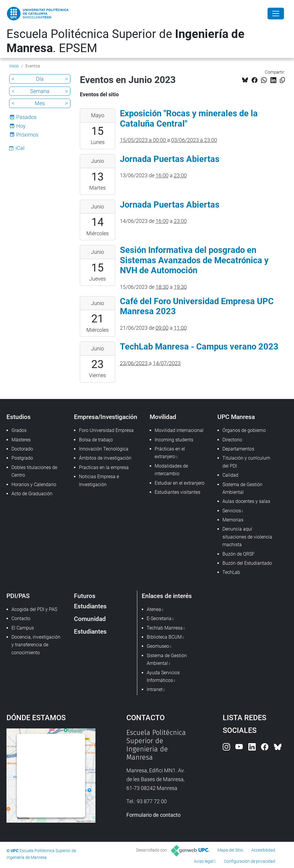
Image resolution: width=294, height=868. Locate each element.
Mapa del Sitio (230, 850)
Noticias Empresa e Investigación (99, 480)
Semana (40, 91)
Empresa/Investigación (106, 417)
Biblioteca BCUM (164, 637)
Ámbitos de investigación (105, 458)
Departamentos (238, 449)
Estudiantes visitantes (177, 492)
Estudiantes (90, 631)
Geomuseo (158, 646)
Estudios (19, 417)
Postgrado (22, 458)
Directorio (232, 440)
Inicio (14, 66)
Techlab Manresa (165, 628)
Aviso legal (204, 861)
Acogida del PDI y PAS (34, 609)
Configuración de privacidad (250, 861)
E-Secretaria (159, 618)
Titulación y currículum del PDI (246, 462)
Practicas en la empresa (104, 467)
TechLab (231, 572)
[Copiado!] (282, 80)
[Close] (276, 14)
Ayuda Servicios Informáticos (163, 676)
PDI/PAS (18, 596)
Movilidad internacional (179, 430)
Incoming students (174, 440)
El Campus (23, 628)
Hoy (21, 126)
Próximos (27, 135)
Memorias (233, 520)
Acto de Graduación (32, 494)
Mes (40, 103)
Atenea (154, 609)
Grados (19, 430)
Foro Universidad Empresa (106, 430)
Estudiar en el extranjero (180, 483)
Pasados (26, 117)
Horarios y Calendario (34, 484)
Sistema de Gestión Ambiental (242, 488)
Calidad (230, 475)
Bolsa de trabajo (96, 440)
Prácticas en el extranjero (170, 453)
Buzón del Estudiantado (247, 563)
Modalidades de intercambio (171, 470)
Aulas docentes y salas (246, 501)
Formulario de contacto (153, 815)
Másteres (21, 440)
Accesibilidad (263, 850)
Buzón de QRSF (238, 554)
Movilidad (163, 417)
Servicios (232, 511)
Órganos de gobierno (244, 430)
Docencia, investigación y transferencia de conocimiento (36, 645)
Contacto (21, 618)
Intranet (155, 689)
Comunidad (90, 619)
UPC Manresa (236, 417)
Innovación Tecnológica (104, 449)
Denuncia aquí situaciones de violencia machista (247, 537)
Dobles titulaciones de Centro (34, 471)
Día (40, 79)
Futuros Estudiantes (90, 601)
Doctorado (22, 449)
